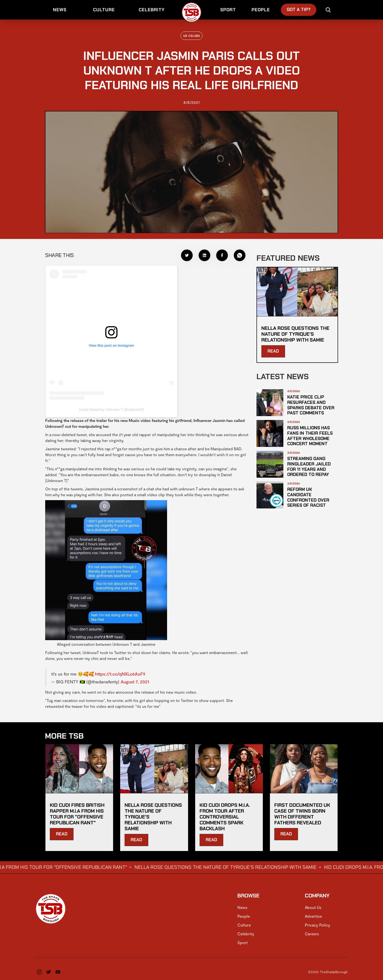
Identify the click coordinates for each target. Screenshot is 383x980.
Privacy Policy (318, 925)
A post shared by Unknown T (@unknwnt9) (111, 409)
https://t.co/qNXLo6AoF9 (120, 674)
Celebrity (246, 934)
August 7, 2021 (135, 682)
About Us (313, 907)
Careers (312, 934)
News (242, 907)
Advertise (313, 916)
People (244, 916)
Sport (243, 942)
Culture (244, 925)
